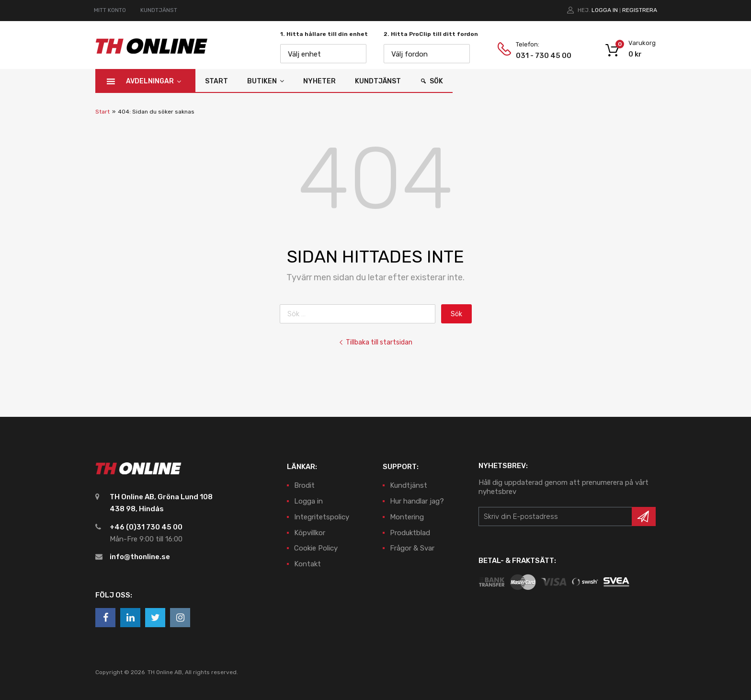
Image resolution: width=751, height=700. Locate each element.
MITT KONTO (110, 10)
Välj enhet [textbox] (304, 54)
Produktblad (410, 533)
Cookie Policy (316, 548)
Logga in (605, 10)
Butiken (266, 81)
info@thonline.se (140, 557)
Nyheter (319, 81)
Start (216, 81)
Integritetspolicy (322, 517)
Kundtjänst (378, 81)
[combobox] (323, 54)
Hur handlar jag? (417, 501)
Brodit (304, 485)
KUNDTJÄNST (159, 10)
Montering (407, 517)
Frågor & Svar (412, 548)
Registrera (640, 10)
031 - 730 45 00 (539, 56)
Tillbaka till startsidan (375, 342)
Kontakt (307, 564)
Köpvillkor (310, 533)
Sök (436, 81)
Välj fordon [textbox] (410, 54)
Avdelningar (154, 81)
